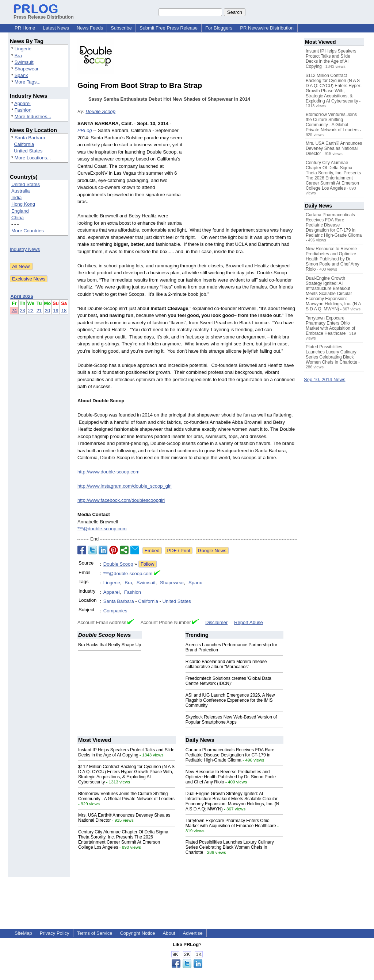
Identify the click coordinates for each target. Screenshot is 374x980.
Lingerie (23, 49)
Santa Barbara (30, 138)
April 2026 (22, 296)
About (169, 933)
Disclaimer (216, 622)
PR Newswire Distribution (267, 28)
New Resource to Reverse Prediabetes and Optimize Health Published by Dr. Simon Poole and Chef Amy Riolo (231, 777)
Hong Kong (23, 204)
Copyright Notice (137, 933)
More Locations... (33, 158)
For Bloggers (219, 28)
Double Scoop (100, 111)
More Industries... (33, 117)
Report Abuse (249, 622)
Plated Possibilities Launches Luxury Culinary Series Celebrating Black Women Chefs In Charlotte (230, 847)
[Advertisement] (242, 174)
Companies (115, 611)
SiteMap (23, 933)
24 (14, 311)
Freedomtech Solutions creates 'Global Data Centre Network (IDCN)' (228, 681)
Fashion (23, 110)
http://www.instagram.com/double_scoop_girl (125, 486)
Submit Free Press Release (169, 28)
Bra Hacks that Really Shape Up (110, 645)
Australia (21, 191)
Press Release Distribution (44, 14)
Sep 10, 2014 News (325, 379)
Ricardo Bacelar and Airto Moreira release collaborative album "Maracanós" (226, 664)
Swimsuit (24, 62)
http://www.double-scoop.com (108, 472)
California (24, 144)
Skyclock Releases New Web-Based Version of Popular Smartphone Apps (231, 720)
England (20, 211)
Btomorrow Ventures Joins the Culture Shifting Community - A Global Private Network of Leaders (126, 796)
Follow (148, 564)
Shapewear (27, 69)
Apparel (22, 103)
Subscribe (121, 28)
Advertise (193, 933)
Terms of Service (95, 933)
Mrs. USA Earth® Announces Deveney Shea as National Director (334, 148)
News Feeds (90, 28)
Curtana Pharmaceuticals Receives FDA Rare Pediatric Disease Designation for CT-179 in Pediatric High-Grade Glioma (230, 755)
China (18, 218)
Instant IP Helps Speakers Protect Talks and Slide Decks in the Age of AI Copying (126, 752)
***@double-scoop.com (102, 529)
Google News (212, 551)
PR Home (25, 28)
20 (47, 311)
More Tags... (28, 82)
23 (22, 311)
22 (31, 311)
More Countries (28, 231)
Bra (18, 56)
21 (39, 311)
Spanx (21, 75)
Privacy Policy (55, 933)
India (16, 197)
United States (28, 151)
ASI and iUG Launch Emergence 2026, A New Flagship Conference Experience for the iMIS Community (230, 700)
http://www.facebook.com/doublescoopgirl (121, 500)
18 (64, 311)
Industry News (25, 249)
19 (56, 311)
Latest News (56, 28)
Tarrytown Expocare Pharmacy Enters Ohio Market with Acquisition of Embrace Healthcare (231, 823)
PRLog (85, 130)
